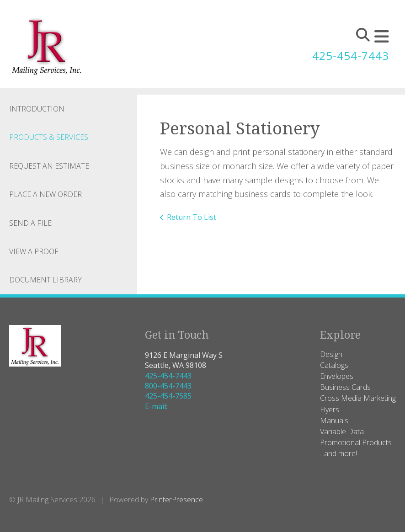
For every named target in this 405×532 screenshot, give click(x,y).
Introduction (37, 109)
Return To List (192, 217)
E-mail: (156, 406)
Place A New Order (45, 194)
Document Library (45, 280)
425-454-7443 (351, 56)
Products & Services (49, 137)
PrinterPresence (176, 500)
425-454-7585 (168, 396)
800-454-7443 (168, 386)
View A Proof (34, 251)
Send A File (30, 223)
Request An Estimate (49, 166)
